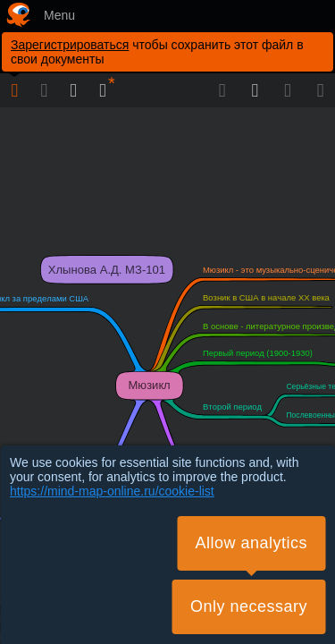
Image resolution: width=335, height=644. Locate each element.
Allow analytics (251, 543)
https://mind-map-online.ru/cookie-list (112, 491)
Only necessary (249, 606)
